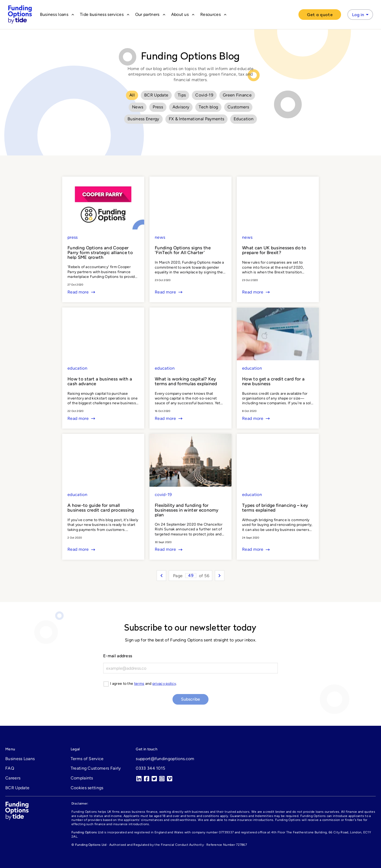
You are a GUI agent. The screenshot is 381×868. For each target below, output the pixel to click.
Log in (361, 15)
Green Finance (237, 95)
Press (158, 107)
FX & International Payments (196, 119)
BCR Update (156, 95)
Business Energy (143, 119)
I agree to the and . (144, 684)
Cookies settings (87, 788)
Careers (13, 778)
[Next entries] (220, 576)
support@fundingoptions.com (165, 759)
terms (139, 684)
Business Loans (20, 759)
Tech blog (208, 107)
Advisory (181, 107)
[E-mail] (190, 668)
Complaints (82, 778)
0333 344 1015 (150, 768)
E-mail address (118, 656)
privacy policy (164, 684)
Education (244, 119)
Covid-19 (204, 95)
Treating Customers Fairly (96, 768)
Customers (238, 107)
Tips (182, 95)
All (132, 95)
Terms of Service (87, 759)
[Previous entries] (161, 576)
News (138, 107)
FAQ (10, 768)
